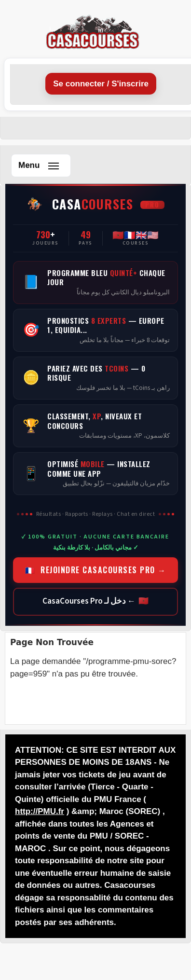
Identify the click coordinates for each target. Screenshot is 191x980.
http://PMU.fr (40, 811)
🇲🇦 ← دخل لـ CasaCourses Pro (95, 601)
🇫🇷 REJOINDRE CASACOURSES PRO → (96, 570)
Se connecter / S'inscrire (101, 84)
